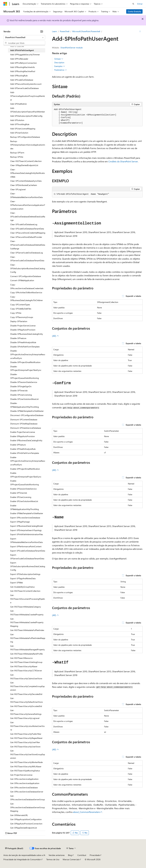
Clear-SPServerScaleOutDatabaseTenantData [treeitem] (27, 259)
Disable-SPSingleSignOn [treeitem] (21, 386)
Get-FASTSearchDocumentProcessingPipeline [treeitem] (28, 599)
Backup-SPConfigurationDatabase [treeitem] (25, 137)
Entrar (140, 4)
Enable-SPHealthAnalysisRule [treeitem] (23, 449)
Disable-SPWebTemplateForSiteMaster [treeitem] (27, 411)
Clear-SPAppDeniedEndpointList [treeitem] (24, 165)
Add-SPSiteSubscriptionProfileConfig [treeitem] (26, 116)
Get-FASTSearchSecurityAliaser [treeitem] (24, 666)
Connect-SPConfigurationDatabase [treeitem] (26, 276)
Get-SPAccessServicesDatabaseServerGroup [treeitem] (28, 798)
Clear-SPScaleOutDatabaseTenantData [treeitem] (27, 229)
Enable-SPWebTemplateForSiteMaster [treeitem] (27, 513)
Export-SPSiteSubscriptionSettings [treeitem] (25, 574)
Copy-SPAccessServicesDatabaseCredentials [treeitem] (27, 286)
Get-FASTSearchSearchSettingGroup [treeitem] (26, 662)
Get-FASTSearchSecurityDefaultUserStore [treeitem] (26, 700)
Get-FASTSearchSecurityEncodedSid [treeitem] (26, 706)
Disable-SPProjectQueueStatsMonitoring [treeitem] (25, 376)
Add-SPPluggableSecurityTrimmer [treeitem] (25, 55)
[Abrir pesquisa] (133, 4)
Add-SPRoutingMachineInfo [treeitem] (23, 67)
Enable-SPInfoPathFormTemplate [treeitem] (25, 453)
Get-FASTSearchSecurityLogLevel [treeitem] (25, 718)
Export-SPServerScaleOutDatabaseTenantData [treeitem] (27, 557)
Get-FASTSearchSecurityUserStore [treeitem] (25, 747)
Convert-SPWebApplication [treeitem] (22, 280)
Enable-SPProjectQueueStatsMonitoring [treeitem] (25, 483)
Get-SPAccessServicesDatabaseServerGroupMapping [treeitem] (28, 807)
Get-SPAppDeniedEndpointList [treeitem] (24, 828)
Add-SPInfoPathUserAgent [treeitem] (22, 50)
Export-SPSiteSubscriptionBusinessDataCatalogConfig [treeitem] (28, 566)
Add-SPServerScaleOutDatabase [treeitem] (24, 88)
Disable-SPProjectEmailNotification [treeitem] (25, 362)
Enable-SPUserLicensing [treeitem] (21, 497)
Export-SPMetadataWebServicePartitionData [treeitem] (26, 540)
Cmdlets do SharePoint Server (123, 161)
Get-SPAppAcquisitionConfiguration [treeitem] (26, 819)
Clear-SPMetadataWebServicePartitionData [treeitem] (26, 195)
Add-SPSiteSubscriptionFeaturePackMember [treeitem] (28, 110)
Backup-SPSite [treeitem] (17, 157)
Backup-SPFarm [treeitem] (17, 153)
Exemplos (60, 66)
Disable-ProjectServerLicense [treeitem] (23, 326)
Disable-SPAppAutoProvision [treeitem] (23, 330)
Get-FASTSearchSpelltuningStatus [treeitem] (25, 771)
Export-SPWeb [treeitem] (17, 583)
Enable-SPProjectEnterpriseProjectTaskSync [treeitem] (26, 475)
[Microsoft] (5, 4)
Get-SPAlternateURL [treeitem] (19, 815)
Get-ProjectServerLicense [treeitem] (21, 775)
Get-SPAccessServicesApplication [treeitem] (25, 783)
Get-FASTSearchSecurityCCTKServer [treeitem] (26, 671)
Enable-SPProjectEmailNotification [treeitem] (25, 469)
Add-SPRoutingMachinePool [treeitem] (23, 71)
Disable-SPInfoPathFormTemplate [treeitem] (25, 347)
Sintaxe (59, 59)
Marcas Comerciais (71, 859)
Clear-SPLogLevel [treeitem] (18, 189)
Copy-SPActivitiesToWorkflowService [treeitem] (26, 292)
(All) (55, 336)
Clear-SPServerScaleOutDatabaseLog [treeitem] (27, 253)
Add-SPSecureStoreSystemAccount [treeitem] (26, 84)
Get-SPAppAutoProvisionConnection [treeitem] (26, 824)
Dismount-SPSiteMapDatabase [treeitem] (24, 424)
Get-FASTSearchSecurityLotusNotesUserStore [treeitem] (27, 726)
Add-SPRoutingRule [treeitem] (19, 76)
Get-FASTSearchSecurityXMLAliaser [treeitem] (26, 766)
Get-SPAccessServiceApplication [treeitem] (24, 779)
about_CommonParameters (87, 812)
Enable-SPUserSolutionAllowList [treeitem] (24, 501)
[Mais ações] (140, 31)
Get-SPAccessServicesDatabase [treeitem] (24, 787)
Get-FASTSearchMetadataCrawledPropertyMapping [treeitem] (27, 622)
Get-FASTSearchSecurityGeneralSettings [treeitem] (26, 712)
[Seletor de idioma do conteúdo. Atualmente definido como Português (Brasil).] (14, 848)
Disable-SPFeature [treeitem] (18, 338)
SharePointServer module (72, 48)
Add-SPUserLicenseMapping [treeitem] (23, 129)
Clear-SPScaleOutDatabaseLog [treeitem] (24, 224)
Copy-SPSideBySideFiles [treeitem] (21, 309)
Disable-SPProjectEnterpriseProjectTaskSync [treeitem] (26, 368)
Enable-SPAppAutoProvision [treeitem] (23, 436)
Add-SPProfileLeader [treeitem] (19, 59)
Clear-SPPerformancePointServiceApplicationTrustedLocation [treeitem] (28, 205)
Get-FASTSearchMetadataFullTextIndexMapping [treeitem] (28, 638)
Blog (70, 855)
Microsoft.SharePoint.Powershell (86, 31)
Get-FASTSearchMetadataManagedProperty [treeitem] (28, 648)
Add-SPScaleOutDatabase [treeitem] (22, 80)
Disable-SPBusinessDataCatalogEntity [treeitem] (27, 334)
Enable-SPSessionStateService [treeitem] (23, 489)
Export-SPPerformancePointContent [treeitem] (26, 546)
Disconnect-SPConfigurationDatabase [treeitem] (27, 415)
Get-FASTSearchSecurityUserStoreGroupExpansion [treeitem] (28, 754)
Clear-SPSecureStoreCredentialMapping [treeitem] (28, 233)
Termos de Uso (53, 859)
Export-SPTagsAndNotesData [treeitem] (23, 578)
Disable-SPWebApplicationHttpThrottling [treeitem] (25, 405)
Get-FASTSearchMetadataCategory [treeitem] (26, 607)
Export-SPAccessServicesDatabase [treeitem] (25, 518)
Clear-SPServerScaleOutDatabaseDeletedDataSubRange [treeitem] (28, 245)
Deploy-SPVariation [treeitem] (19, 321)
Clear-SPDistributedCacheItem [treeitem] (24, 185)
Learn (54, 31)
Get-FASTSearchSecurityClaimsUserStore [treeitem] (26, 677)
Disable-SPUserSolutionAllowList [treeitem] (24, 399)
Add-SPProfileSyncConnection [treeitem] (24, 63)
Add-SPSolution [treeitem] (17, 120)
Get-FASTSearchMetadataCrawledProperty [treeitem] (27, 613)
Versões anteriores (57, 855)
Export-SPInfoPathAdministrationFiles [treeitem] (27, 534)
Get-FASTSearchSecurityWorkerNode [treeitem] (26, 762)
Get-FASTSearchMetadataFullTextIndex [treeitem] (27, 630)
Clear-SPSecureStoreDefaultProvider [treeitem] (26, 237)
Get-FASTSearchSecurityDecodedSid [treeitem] (26, 694)
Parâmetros (61, 70)
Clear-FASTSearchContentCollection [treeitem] (26, 161)
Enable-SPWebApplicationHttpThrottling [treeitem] (25, 507)
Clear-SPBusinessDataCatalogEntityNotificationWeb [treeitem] (28, 173)
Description (59, 62)
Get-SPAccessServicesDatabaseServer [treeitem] (27, 792)
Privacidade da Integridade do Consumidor (22, 859)
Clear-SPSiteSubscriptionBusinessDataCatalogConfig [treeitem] (28, 268)
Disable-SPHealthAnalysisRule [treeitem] (23, 342)
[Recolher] (42, 31)
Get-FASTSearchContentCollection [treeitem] (25, 591)
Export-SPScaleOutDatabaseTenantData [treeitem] (28, 551)
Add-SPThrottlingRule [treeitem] (20, 124)
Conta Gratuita (134, 11)
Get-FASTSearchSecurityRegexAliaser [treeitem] (26, 738)
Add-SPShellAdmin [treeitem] (19, 104)
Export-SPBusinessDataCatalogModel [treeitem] (27, 526)
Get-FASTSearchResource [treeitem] (21, 658)
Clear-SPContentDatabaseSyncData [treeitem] (26, 181)
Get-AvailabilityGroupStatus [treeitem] (22, 587)
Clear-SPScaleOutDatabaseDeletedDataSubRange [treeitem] (28, 216)
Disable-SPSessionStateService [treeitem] (24, 382)
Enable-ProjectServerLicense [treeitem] (23, 432)
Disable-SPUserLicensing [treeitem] (21, 395)
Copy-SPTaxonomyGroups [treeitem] (22, 317)
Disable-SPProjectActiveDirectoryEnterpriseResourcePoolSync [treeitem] (28, 354)
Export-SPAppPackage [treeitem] (20, 522)
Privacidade (95, 855)
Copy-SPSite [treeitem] (16, 313)
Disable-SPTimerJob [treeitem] (19, 391)
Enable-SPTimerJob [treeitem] (19, 493)
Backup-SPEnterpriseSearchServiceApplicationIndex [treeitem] (28, 145)
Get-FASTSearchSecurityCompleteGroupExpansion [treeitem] (27, 686)
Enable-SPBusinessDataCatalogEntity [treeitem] (26, 440)
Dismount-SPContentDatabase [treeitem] (24, 420)
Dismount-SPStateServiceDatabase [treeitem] (26, 428)
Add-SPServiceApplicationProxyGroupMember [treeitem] (28, 96)
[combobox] (24, 37)
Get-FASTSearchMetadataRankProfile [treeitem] (26, 654)
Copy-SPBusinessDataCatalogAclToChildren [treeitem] (27, 299)
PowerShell (65, 31)
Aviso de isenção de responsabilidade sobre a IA (24, 855)
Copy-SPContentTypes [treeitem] (20, 305)
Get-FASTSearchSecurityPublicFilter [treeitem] (26, 734)
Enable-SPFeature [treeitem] (18, 445)
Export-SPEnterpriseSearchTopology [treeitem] (26, 530)
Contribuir (82, 855)
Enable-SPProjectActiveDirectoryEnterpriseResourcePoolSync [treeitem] (28, 461)
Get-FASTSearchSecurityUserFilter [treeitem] (25, 742)
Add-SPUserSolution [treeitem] (19, 133)
